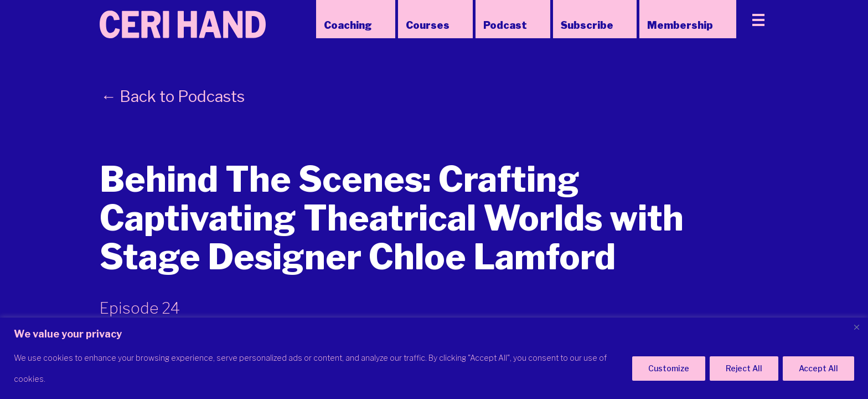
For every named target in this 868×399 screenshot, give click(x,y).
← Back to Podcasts (173, 96)
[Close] (856, 327)
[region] (434, 358)
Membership (680, 25)
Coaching (348, 25)
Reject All (744, 368)
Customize (669, 368)
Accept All (818, 368)
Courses (428, 25)
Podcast (505, 25)
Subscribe (587, 25)
